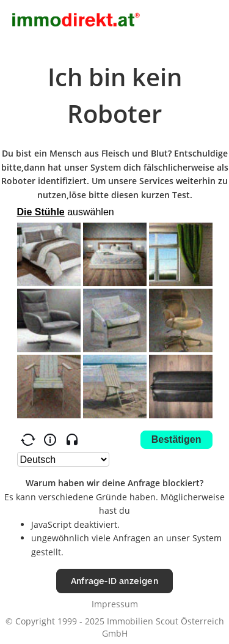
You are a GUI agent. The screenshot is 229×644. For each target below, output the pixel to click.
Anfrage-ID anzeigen (114, 581)
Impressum (115, 604)
